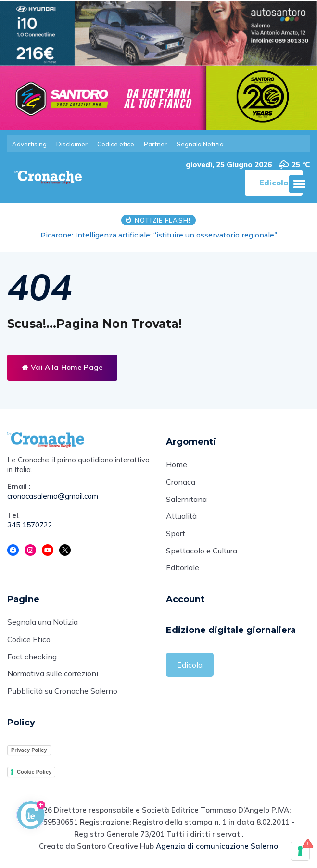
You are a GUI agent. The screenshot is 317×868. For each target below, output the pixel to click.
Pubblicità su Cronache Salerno (62, 693)
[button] (299, 184)
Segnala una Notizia (43, 624)
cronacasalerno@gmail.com (53, 496)
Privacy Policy (29, 752)
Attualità (181, 517)
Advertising (29, 144)
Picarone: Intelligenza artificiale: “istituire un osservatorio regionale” (159, 235)
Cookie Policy (34, 774)
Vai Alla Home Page (62, 367)
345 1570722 (30, 525)
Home (177, 465)
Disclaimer (72, 144)
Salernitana (186, 500)
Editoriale (183, 569)
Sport (176, 535)
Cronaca (181, 483)
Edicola (190, 666)
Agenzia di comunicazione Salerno (217, 848)
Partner (155, 144)
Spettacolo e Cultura (202, 552)
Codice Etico (29, 641)
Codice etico (116, 144)
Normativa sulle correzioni (53, 676)
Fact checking (32, 658)
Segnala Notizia (200, 144)
